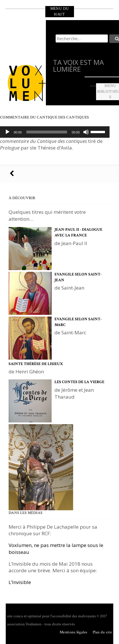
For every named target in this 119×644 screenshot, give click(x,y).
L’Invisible (20, 582)
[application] (55, 132)
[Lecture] (7, 132)
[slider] (47, 132)
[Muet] (86, 132)
